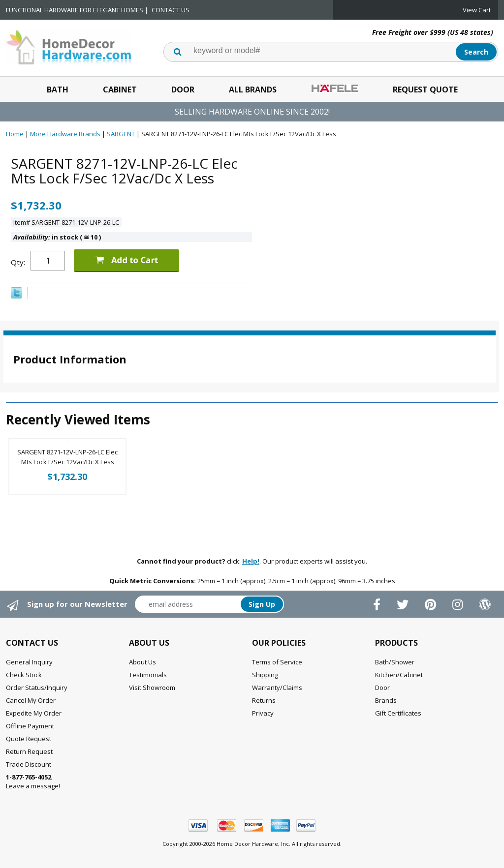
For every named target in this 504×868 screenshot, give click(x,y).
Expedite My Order (34, 713)
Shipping (265, 675)
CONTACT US (171, 10)
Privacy (263, 713)
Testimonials (148, 675)
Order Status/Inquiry (37, 688)
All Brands (253, 90)
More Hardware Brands (65, 134)
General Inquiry (29, 662)
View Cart (477, 10)
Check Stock (24, 675)
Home (15, 134)
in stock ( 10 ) (57, 237)
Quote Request (29, 739)
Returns (264, 700)
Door (183, 90)
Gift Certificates (398, 713)
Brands (386, 700)
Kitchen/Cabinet (399, 675)
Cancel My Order (31, 700)
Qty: (18, 262)
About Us (142, 662)
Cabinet (120, 90)
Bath (58, 90)
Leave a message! (33, 781)
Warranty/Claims (277, 688)
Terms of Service (277, 662)
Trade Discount (29, 764)
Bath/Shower (395, 662)
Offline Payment (30, 726)
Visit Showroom (152, 688)
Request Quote (425, 90)
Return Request (29, 751)
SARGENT (121, 134)
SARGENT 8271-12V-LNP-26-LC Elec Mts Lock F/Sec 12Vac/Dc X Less (67, 457)
